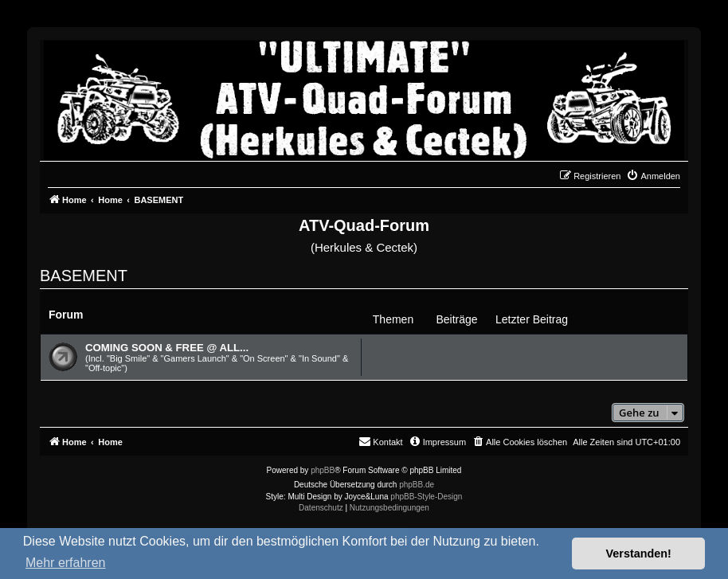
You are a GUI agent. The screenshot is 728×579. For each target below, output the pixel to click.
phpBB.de (417, 485)
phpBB (323, 470)
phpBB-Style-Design (426, 497)
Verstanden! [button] (639, 554)
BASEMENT (84, 276)
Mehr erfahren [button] (66, 563)
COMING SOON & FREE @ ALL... (167, 348)
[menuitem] (653, 176)
